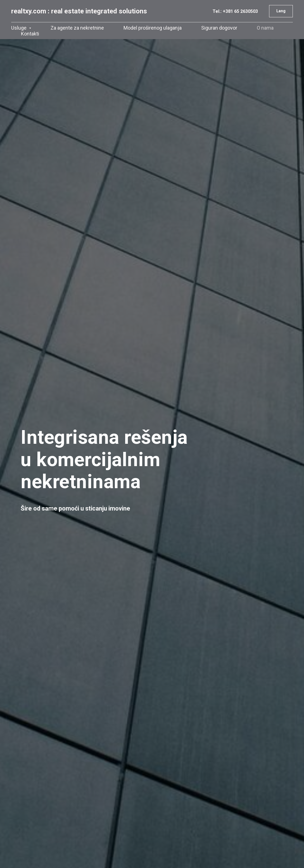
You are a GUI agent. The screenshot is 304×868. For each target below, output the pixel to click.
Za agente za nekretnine (77, 28)
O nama (265, 28)
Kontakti (30, 34)
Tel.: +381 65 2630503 (235, 11)
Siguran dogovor (219, 28)
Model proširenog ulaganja (153, 28)
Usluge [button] (19, 28)
